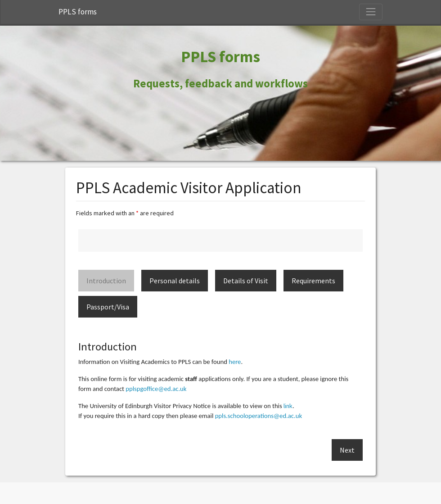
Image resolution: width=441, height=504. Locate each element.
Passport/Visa (108, 307)
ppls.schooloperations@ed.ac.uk (259, 416)
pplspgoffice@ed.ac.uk (156, 389)
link (288, 406)
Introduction (106, 281)
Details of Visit (246, 281)
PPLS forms (78, 12)
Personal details (175, 281)
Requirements (313, 281)
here (235, 362)
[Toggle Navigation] (371, 12)
